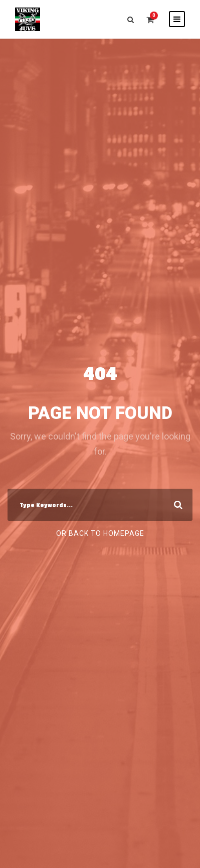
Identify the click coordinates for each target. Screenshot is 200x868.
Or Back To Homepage (100, 533)
